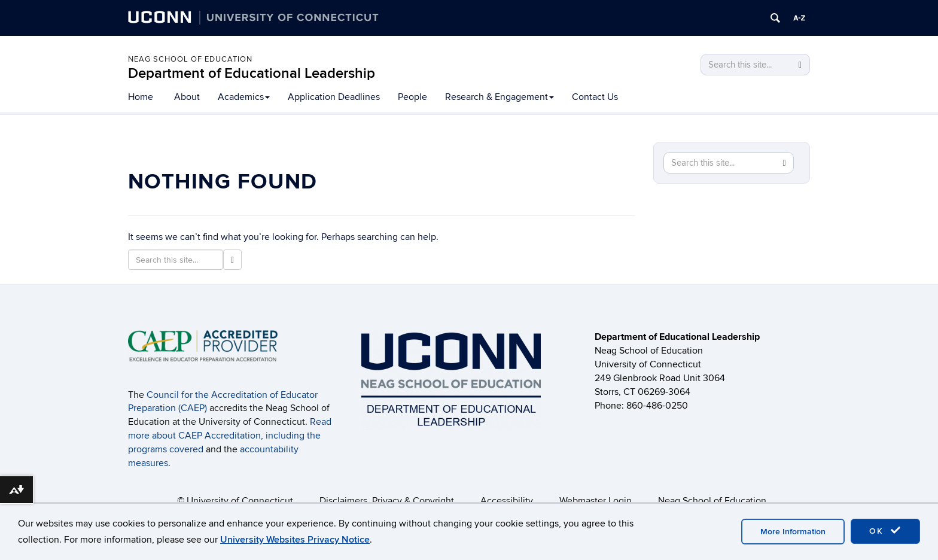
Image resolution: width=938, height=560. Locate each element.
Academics (244, 97)
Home (141, 97)
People (412, 97)
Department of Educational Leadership (252, 73)
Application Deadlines (334, 97)
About (187, 97)
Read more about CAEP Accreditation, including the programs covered (230, 436)
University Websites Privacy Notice (295, 540)
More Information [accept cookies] (793, 532)
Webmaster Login (596, 501)
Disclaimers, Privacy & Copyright (387, 501)
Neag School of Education (190, 59)
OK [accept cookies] (885, 531)
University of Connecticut (240, 501)
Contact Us (595, 97)
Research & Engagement (500, 97)
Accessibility (507, 501)
